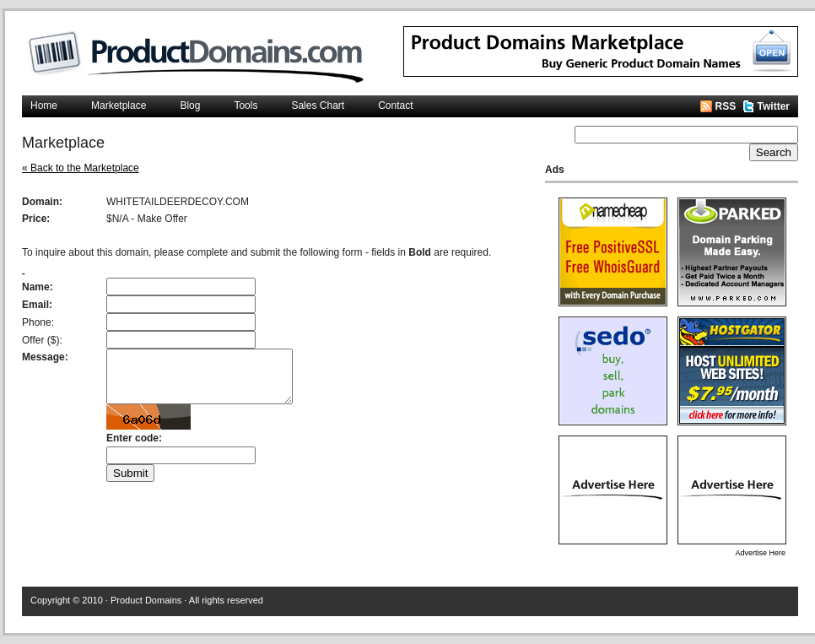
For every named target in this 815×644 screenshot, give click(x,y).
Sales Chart (318, 106)
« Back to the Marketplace (81, 168)
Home (44, 106)
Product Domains (146, 600)
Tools (246, 106)
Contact (395, 106)
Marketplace (119, 106)
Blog (190, 106)
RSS (726, 106)
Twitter (774, 106)
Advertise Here (760, 553)
